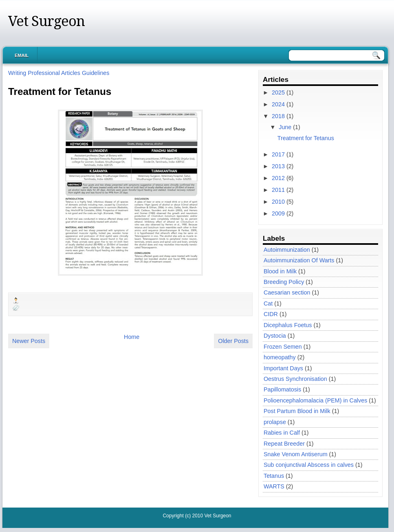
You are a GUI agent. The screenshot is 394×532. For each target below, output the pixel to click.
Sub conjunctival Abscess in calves (309, 465)
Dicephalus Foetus (288, 325)
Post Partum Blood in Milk (297, 411)
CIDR (271, 314)
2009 (279, 213)
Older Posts (233, 341)
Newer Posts (29, 341)
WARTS (274, 486)
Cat (268, 303)
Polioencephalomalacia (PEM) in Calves (315, 400)
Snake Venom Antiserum (296, 454)
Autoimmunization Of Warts (299, 260)
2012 (279, 178)
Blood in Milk (280, 271)
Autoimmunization (287, 250)
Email (22, 55)
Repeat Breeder (284, 444)
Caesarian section (287, 292)
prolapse (275, 422)
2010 (279, 202)
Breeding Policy (284, 282)
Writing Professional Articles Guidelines (59, 73)
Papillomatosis (282, 389)
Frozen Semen (283, 347)
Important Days (283, 368)
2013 (279, 166)
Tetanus (274, 476)
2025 (279, 92)
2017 (279, 154)
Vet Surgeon (46, 21)
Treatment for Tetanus (60, 91)
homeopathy (280, 357)
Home (132, 337)
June (286, 127)
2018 (279, 116)
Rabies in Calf (282, 433)
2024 (279, 104)
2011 (279, 190)
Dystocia (275, 336)
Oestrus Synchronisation (295, 379)
